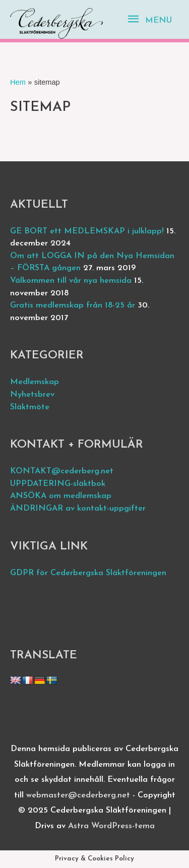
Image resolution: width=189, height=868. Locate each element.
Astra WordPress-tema (111, 826)
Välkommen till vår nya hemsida (71, 281)
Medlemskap (35, 382)
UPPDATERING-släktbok (58, 484)
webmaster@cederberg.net (78, 795)
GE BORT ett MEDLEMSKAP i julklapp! (87, 231)
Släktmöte (30, 407)
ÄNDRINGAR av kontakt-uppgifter (78, 509)
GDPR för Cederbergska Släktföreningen (88, 573)
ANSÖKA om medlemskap (61, 496)
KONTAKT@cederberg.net (62, 471)
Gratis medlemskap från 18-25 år (73, 305)
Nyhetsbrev (32, 395)
